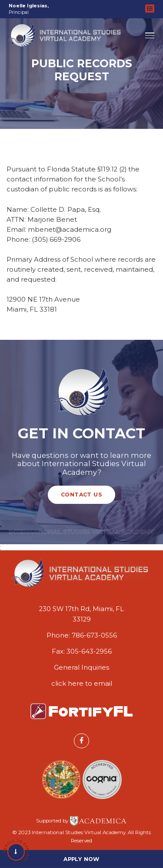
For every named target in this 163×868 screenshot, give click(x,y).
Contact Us (81, 495)
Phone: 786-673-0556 (82, 635)
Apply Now (81, 859)
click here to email (82, 684)
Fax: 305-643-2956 (82, 651)
